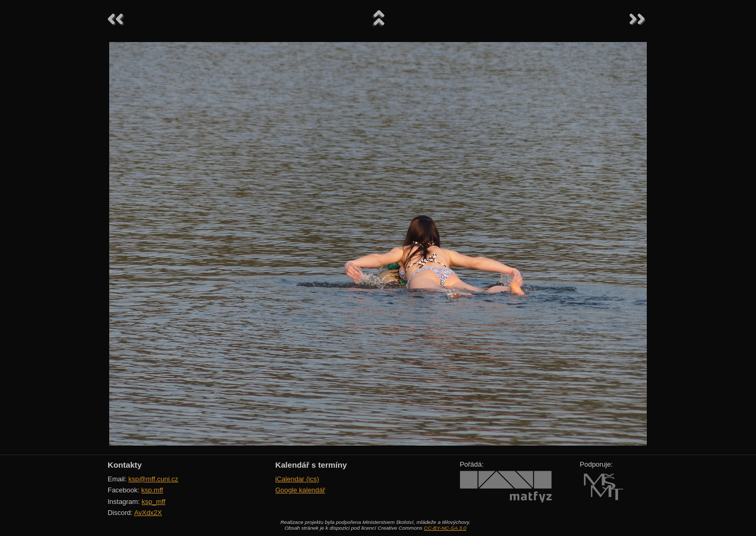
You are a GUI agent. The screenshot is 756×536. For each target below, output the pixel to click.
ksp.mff (152, 490)
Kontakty (125, 465)
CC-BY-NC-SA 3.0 (445, 528)
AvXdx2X (148, 513)
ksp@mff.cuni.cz (154, 479)
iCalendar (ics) (297, 479)
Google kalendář (300, 490)
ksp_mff (154, 502)
